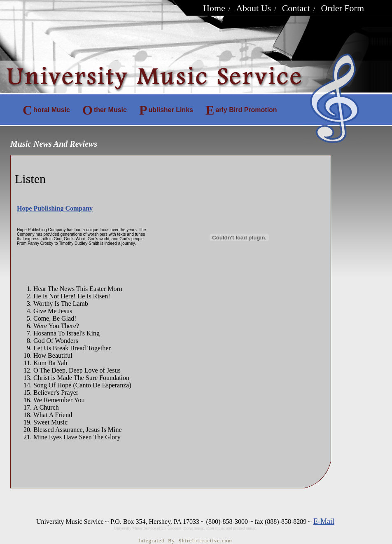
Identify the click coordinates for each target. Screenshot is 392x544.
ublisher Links (166, 110)
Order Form (343, 8)
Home (214, 8)
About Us (253, 8)
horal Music (46, 110)
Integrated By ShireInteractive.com (185, 541)
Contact (296, 8)
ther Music (105, 110)
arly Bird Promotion (241, 110)
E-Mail (324, 521)
